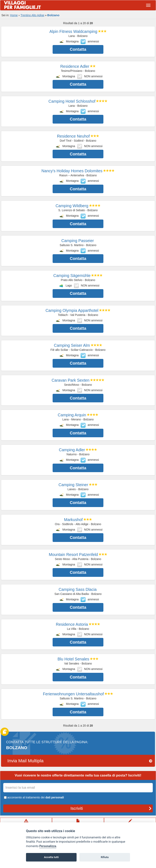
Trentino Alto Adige (32, 15)
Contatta (78, 49)
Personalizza (48, 846)
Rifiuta (105, 857)
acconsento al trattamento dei (34, 797)
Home (14, 15)
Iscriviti (111, 808)
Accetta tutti (51, 857)
